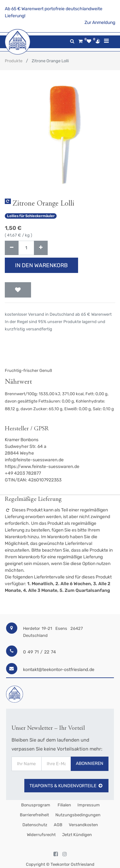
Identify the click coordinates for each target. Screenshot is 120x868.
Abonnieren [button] (90, 763)
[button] (18, 290)
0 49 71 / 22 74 (40, 652)
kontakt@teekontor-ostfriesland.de (59, 670)
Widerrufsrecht (41, 835)
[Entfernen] (12, 248)
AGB (58, 825)
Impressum (89, 805)
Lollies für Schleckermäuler (31, 216)
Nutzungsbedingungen (78, 815)
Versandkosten (83, 825)
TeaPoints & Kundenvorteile (66, 786)
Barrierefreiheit (34, 815)
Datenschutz (35, 825)
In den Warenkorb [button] (41, 265)
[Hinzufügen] (41, 248)
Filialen (64, 805)
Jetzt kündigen (77, 835)
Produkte (14, 61)
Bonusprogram (35, 805)
